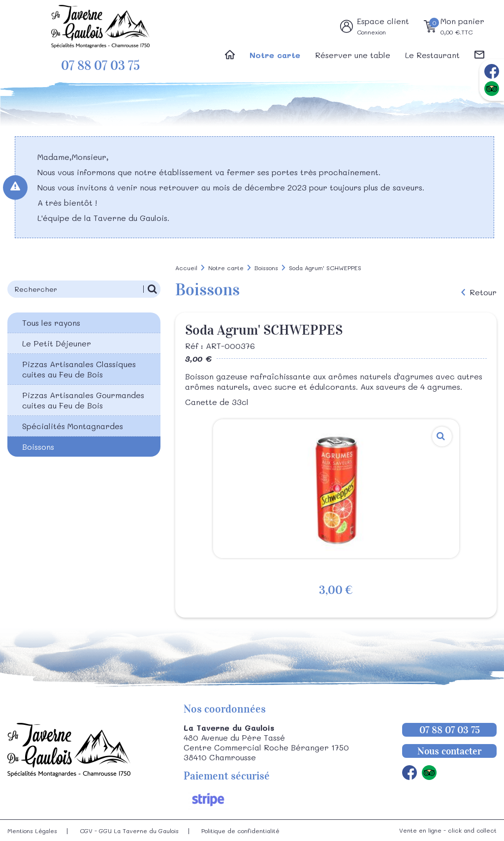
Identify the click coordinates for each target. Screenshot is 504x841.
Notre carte (275, 55)
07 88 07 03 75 (100, 66)
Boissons (38, 447)
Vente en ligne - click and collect (448, 830)
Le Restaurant (432, 55)
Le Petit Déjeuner (57, 343)
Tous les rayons (51, 323)
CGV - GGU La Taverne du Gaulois (129, 831)
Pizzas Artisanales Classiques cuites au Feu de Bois (79, 369)
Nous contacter (449, 751)
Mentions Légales (32, 831)
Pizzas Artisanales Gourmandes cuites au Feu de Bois (83, 400)
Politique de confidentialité (240, 831)
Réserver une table (353, 55)
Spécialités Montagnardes (73, 426)
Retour (483, 292)
